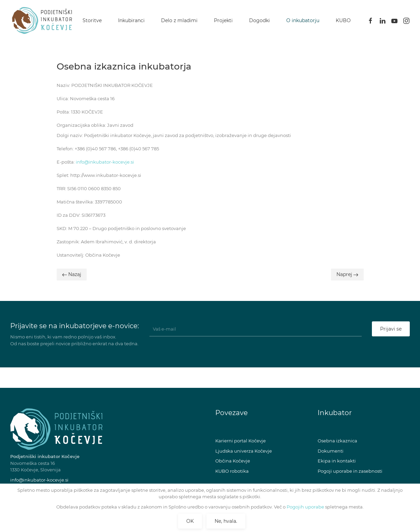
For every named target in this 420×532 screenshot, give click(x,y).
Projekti (223, 20)
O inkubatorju (303, 20)
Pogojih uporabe (305, 507)
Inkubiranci (131, 20)
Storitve (92, 20)
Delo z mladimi (179, 20)
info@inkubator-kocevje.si (105, 162)
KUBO (343, 20)
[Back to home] (44, 20)
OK (190, 521)
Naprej (347, 274)
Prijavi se (391, 329)
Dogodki (259, 20)
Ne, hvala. (226, 521)
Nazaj (72, 274)
